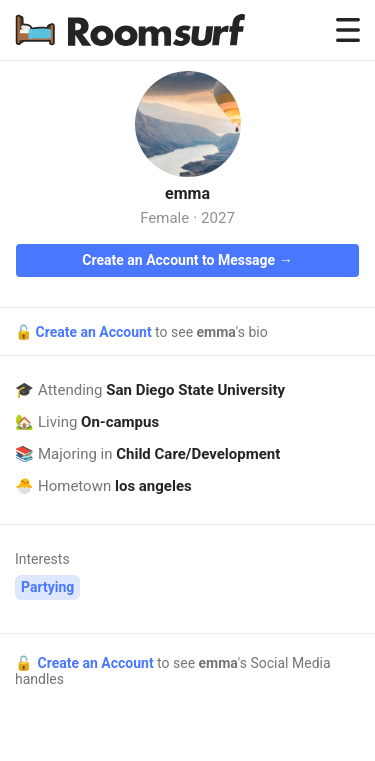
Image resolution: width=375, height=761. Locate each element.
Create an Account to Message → (187, 260)
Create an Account (95, 332)
